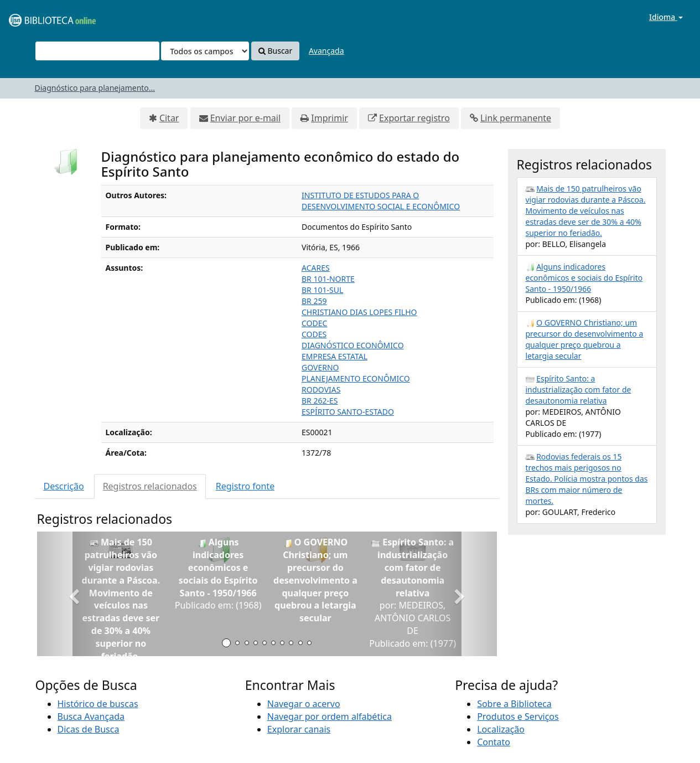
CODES (314, 334)
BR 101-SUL (322, 290)
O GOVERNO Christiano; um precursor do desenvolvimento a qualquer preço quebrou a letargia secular (585, 339)
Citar (169, 118)
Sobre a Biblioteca (514, 704)
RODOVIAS (321, 390)
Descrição (64, 486)
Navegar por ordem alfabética (330, 716)
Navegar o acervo (304, 704)
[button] (72, 594)
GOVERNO (320, 367)
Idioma (666, 17)
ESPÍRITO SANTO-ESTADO (348, 412)
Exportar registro (414, 118)
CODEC (314, 323)
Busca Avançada (91, 716)
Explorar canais (299, 729)
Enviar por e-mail (245, 118)
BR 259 (314, 301)
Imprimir (330, 118)
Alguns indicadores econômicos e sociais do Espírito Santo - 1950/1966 (584, 278)
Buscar (275, 51)
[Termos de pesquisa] (97, 51)
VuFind (35, 17)
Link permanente (516, 118)
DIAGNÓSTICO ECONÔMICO (353, 345)
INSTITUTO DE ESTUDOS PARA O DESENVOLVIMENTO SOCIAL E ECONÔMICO (381, 201)
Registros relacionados (150, 486)
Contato (494, 742)
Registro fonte (245, 486)
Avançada (326, 51)
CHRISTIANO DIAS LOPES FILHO (359, 312)
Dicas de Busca (89, 729)
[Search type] (205, 51)
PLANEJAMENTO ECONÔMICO (356, 378)
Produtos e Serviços (518, 716)
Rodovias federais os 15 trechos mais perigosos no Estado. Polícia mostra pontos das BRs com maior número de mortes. (587, 479)
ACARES (316, 268)
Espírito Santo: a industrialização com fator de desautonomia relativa (579, 390)
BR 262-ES (320, 401)
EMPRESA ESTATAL (335, 356)
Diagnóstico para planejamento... (95, 88)
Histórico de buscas (98, 704)
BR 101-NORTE (328, 279)
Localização (501, 729)
